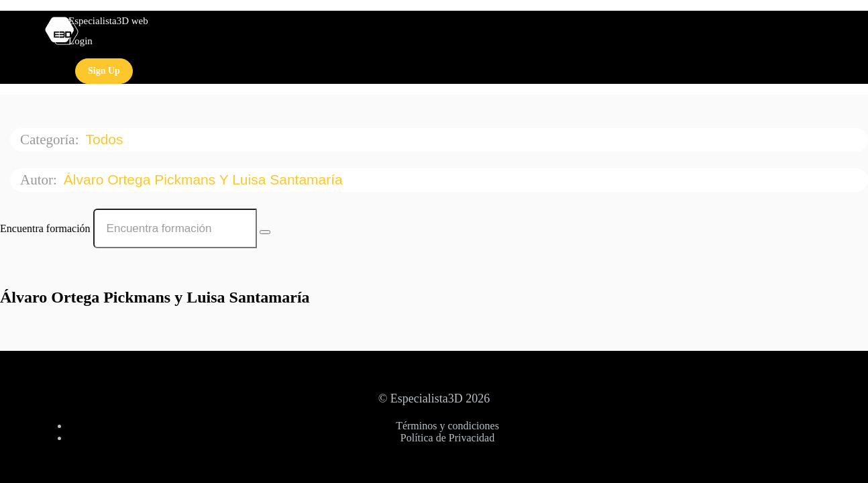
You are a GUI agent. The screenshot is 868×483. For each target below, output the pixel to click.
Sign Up (104, 71)
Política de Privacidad (447, 438)
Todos (106, 139)
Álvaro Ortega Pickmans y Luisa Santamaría (205, 179)
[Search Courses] (265, 232)
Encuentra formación (45, 228)
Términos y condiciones (447, 426)
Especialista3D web (108, 21)
